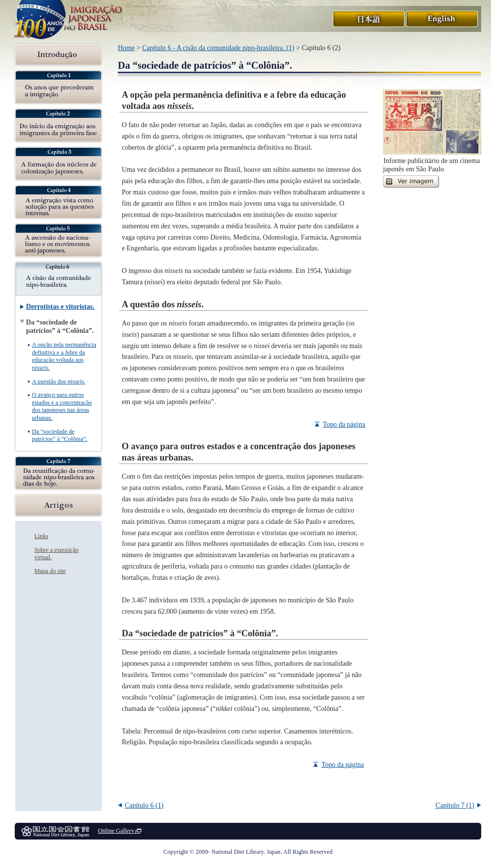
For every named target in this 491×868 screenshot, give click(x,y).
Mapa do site (50, 571)
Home (126, 48)
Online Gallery (120, 831)
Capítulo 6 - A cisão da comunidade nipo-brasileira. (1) (218, 48)
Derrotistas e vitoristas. (60, 306)
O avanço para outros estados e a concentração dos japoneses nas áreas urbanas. (62, 406)
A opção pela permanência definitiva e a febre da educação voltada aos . (64, 356)
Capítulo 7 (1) (455, 805)
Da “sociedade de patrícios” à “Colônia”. (60, 435)
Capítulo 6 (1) (144, 805)
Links (41, 536)
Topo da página (344, 424)
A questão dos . (59, 381)
